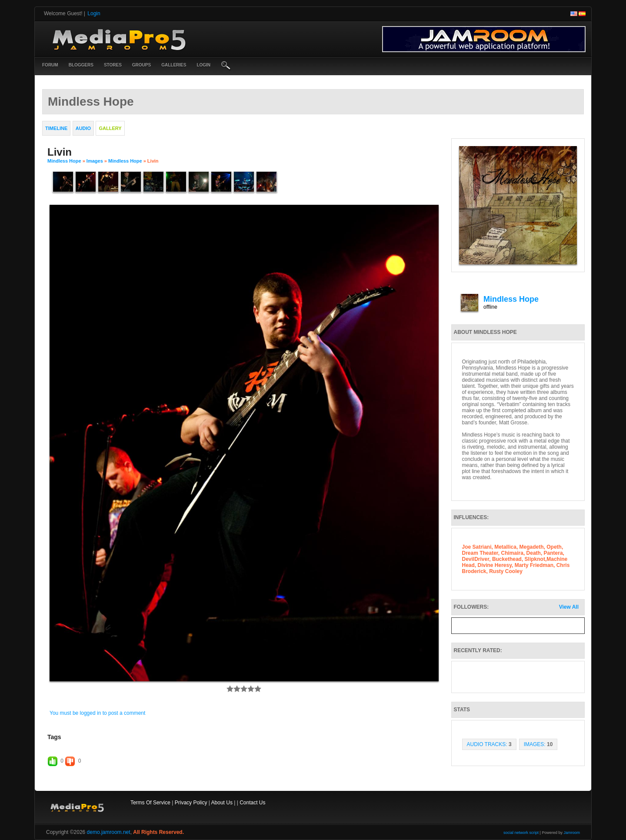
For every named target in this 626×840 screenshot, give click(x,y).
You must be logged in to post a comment (97, 713)
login (203, 65)
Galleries (174, 65)
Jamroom (572, 833)
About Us (222, 803)
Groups (142, 65)
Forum (50, 65)
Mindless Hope (64, 161)
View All (569, 607)
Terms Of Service (150, 803)
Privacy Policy (191, 803)
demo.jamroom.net (109, 832)
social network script (521, 833)
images (95, 161)
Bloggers (81, 65)
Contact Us (252, 803)
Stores (113, 65)
